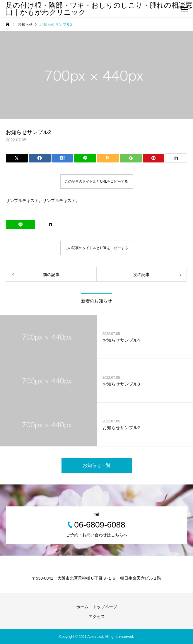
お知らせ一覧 (97, 465)
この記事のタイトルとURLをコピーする (96, 181)
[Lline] (85, 158)
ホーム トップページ (97, 607)
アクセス (97, 616)
